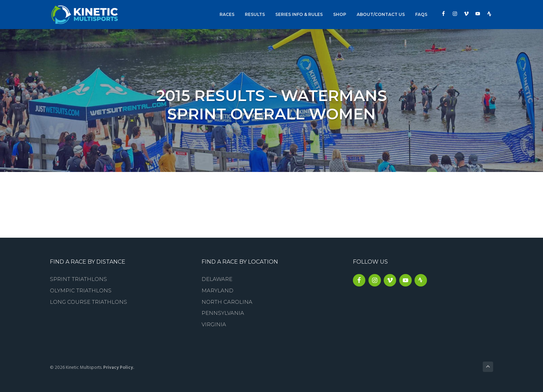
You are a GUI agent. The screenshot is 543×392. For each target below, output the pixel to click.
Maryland (217, 290)
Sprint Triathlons (78, 279)
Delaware (217, 279)
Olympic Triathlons (81, 290)
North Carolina (227, 302)
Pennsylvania (223, 313)
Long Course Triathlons (88, 302)
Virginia (214, 324)
